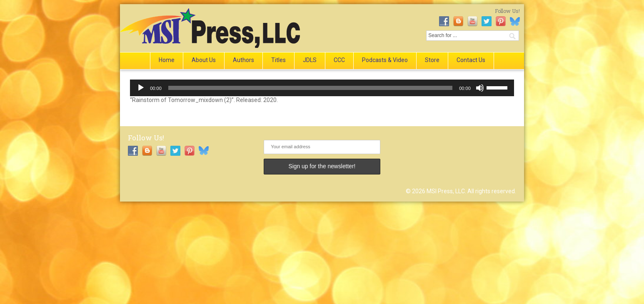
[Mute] (480, 88)
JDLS (310, 60)
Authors (243, 60)
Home (167, 60)
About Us (204, 60)
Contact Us (471, 60)
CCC (339, 60)
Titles (278, 60)
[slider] (310, 88)
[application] (322, 88)
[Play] (141, 88)
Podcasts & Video (385, 60)
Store (432, 60)
